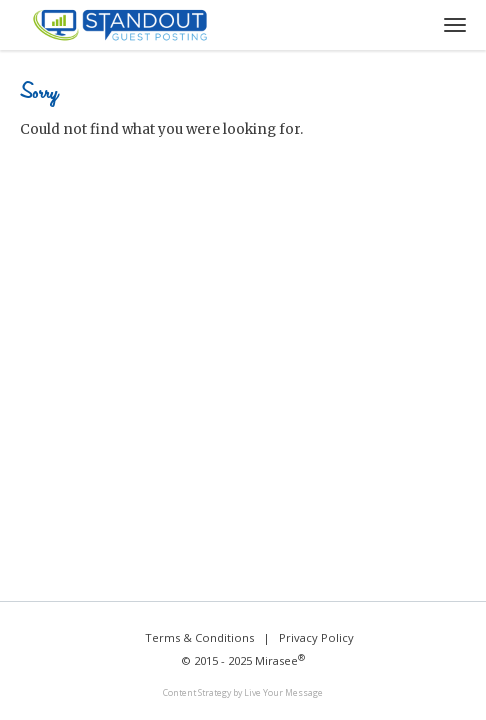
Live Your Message (283, 693)
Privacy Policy (316, 637)
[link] (243, 694)
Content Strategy (197, 693)
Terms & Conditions (199, 637)
